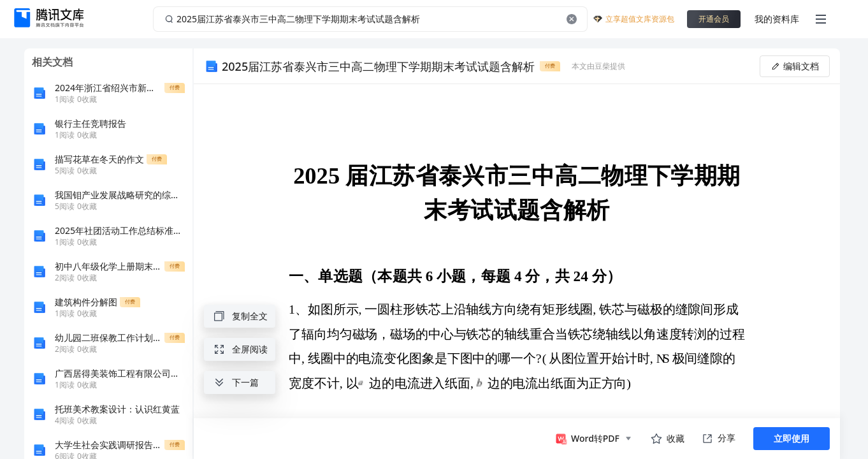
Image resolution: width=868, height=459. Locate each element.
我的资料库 (777, 19)
